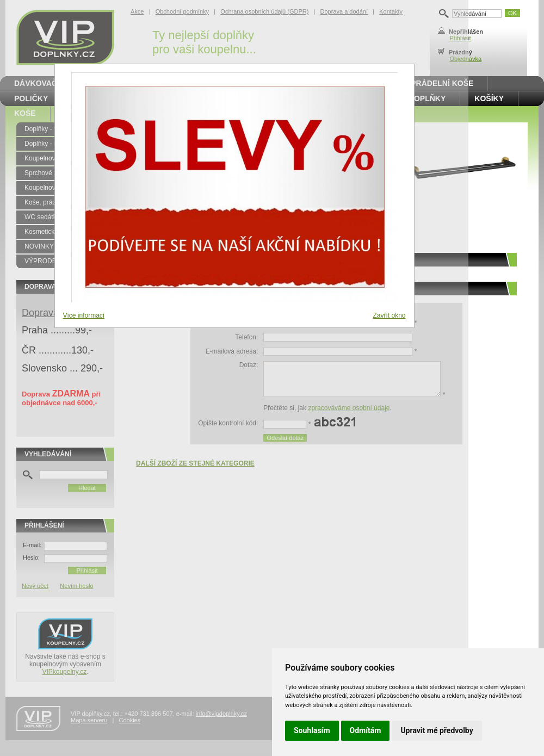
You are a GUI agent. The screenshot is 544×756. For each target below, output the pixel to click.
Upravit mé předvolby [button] (437, 730)
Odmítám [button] (366, 730)
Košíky (489, 98)
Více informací (84, 315)
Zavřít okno (389, 315)
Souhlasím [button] (312, 730)
